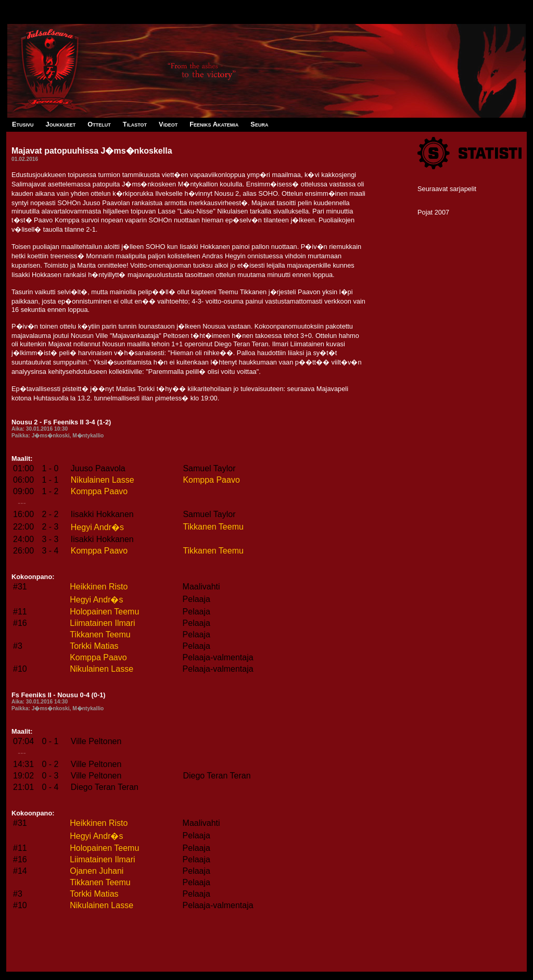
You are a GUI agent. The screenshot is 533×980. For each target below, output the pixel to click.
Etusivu (23, 124)
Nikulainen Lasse (103, 480)
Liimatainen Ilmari (102, 623)
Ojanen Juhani (97, 871)
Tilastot (135, 124)
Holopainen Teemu (104, 612)
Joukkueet (61, 124)
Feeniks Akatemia (214, 124)
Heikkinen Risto (99, 587)
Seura (259, 124)
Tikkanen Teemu (213, 527)
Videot (168, 124)
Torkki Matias (94, 646)
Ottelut (99, 124)
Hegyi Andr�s (97, 527)
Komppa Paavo (211, 480)
